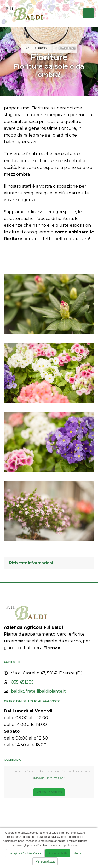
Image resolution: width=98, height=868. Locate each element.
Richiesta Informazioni (31, 563)
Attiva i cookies (49, 792)
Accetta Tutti (57, 853)
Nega (77, 853)
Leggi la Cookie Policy (25, 853)
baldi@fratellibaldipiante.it (38, 691)
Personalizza (45, 861)
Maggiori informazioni (49, 778)
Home (27, 48)
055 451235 (22, 682)
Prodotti (45, 48)
